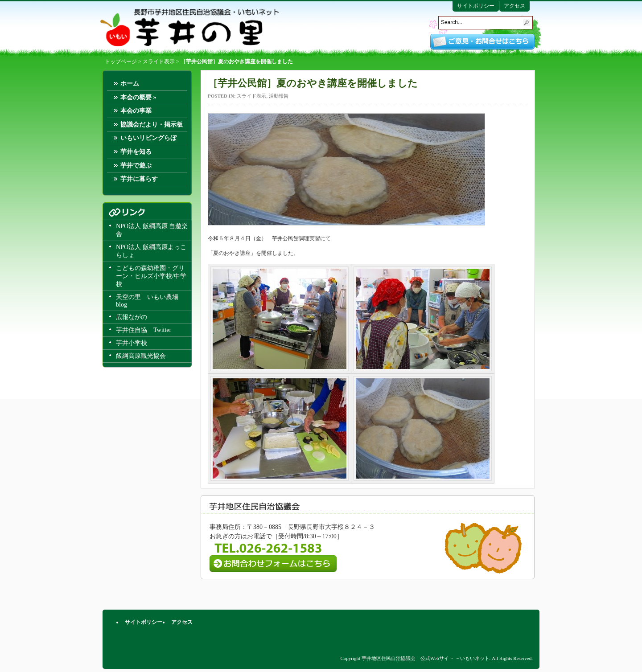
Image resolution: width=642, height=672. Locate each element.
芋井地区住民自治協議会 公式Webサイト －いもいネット (189, 28)
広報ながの (132, 317)
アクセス (514, 6)
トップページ (121, 61)
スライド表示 (159, 61)
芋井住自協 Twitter (144, 330)
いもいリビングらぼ (148, 138)
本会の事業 (136, 111)
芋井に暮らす (139, 179)
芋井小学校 (132, 343)
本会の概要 (138, 97)
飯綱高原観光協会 (141, 356)
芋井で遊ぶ (136, 166)
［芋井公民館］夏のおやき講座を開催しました (313, 83)
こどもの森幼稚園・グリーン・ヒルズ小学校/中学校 (151, 276)
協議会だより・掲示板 (152, 125)
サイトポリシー (476, 6)
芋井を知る (136, 152)
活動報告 (279, 96)
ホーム (130, 84)
